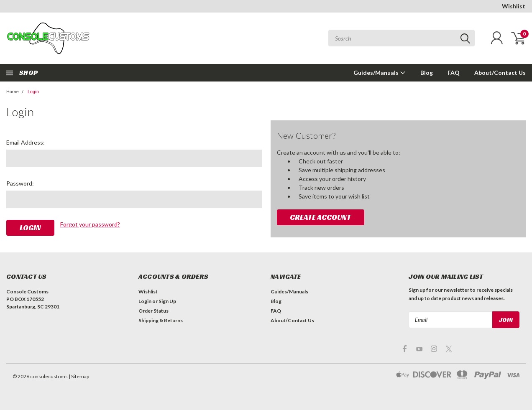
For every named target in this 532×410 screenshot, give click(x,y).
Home (13, 92)
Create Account (320, 217)
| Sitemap (79, 376)
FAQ (454, 73)
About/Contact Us (500, 73)
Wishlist (514, 6)
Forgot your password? (90, 224)
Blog (427, 73)
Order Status (153, 311)
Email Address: (26, 142)
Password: (20, 183)
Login (33, 92)
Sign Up (167, 301)
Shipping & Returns (161, 320)
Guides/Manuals (380, 73)
